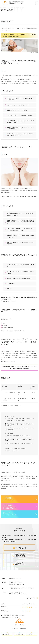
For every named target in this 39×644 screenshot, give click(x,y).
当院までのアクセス (31, 598)
